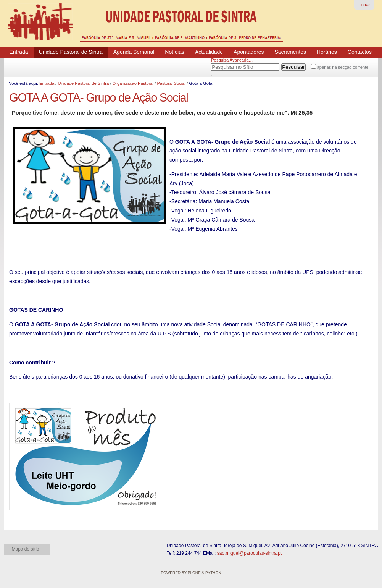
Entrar (364, 5)
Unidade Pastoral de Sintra (83, 83)
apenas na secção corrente (343, 67)
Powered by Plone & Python (191, 573)
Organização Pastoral (133, 83)
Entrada (47, 83)
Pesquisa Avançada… (232, 60)
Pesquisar (221, 66)
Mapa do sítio (26, 549)
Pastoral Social (171, 83)
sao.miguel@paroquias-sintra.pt (250, 553)
